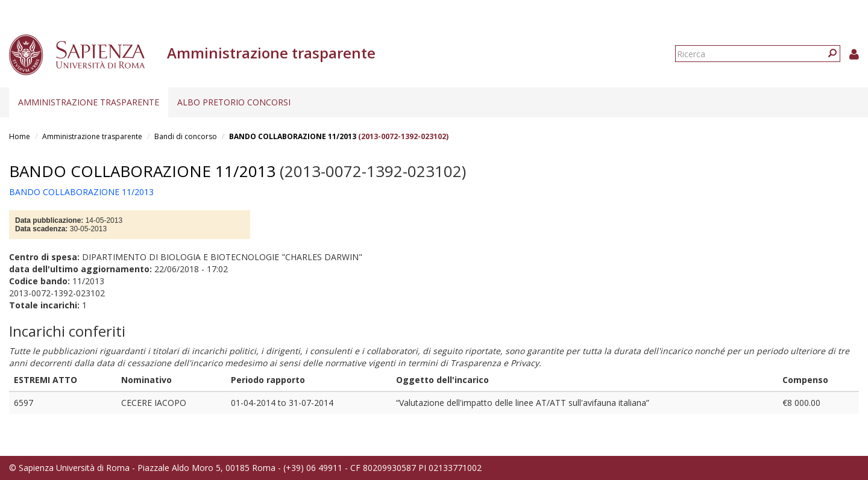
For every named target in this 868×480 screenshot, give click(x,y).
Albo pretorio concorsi (234, 102)
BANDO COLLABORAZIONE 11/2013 (293, 136)
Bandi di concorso (186, 136)
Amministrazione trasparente (89, 102)
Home (20, 136)
